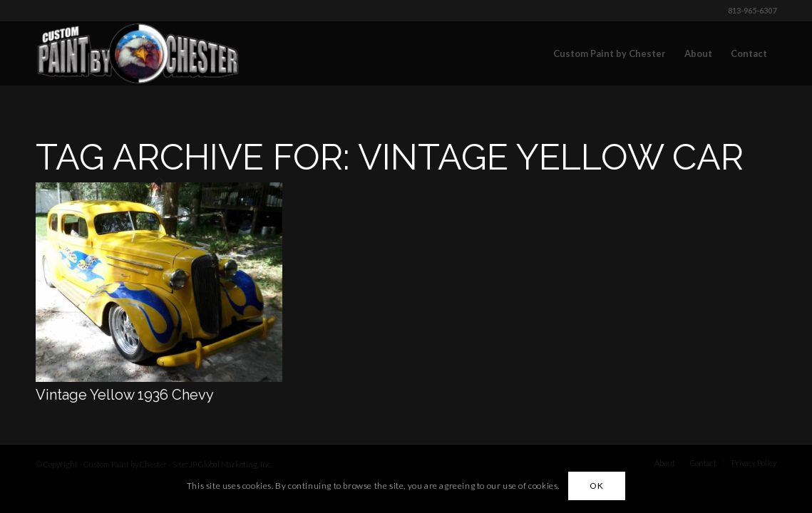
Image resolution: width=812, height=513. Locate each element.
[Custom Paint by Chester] (138, 53)
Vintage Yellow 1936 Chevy (125, 395)
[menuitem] (610, 53)
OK (596, 486)
